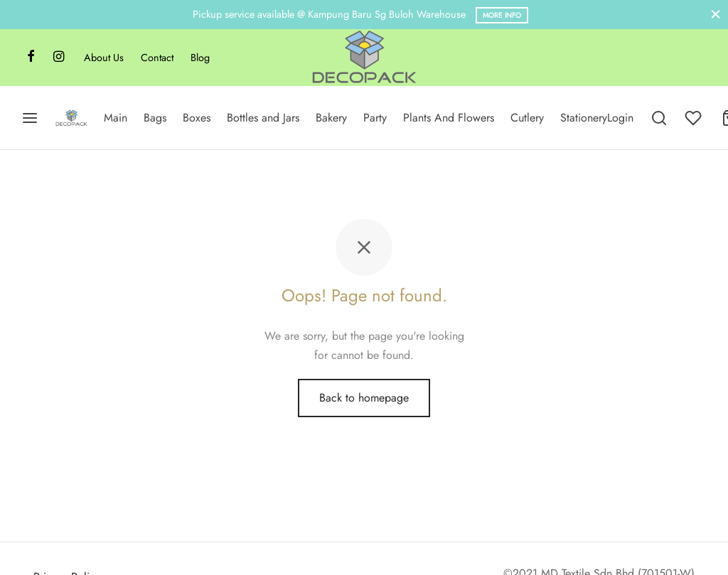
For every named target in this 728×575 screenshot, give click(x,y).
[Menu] (30, 118)
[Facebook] (31, 58)
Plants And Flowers (449, 118)
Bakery (331, 118)
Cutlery (527, 118)
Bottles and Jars (263, 118)
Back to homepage (364, 398)
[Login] (620, 118)
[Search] (659, 118)
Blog (200, 58)
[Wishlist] (695, 118)
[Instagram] (59, 58)
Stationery (584, 118)
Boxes (197, 118)
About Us (104, 58)
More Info (502, 15)
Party (375, 118)
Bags (155, 118)
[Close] (716, 15)
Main (116, 118)
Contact (157, 58)
